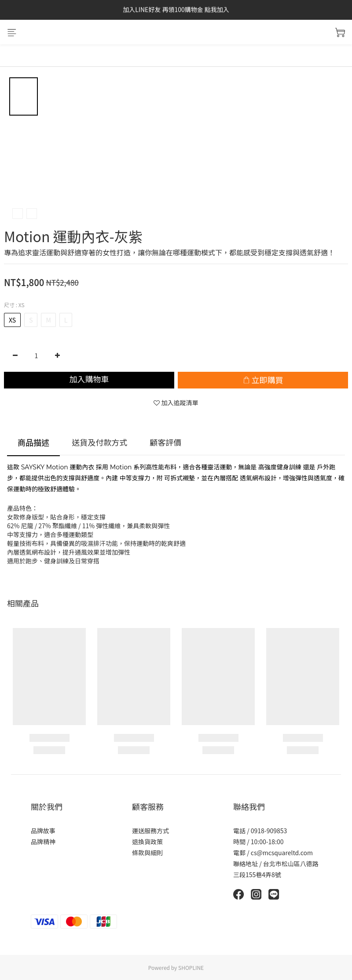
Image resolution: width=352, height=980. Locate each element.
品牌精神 (43, 842)
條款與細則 (147, 853)
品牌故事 (43, 831)
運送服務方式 (150, 831)
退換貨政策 (147, 842)
